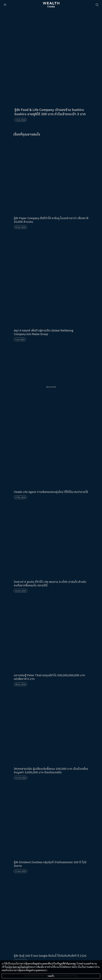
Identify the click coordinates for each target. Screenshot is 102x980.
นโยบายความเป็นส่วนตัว (18, 967)
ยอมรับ (51, 976)
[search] (97, 5)
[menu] (5, 5)
